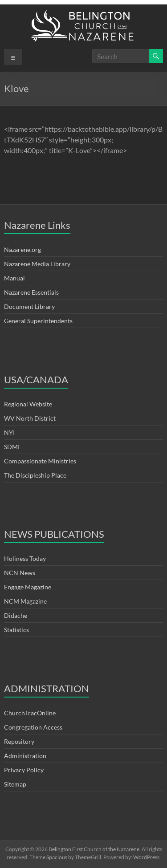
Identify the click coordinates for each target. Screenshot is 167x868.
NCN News (20, 573)
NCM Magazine (25, 601)
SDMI (12, 447)
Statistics (16, 630)
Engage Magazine (28, 587)
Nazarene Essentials (31, 292)
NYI (9, 432)
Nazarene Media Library (37, 264)
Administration (25, 756)
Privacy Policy (24, 770)
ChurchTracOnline (30, 713)
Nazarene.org (22, 249)
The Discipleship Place (35, 475)
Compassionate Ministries (40, 461)
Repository (19, 741)
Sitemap (15, 784)
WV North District (30, 418)
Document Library (29, 306)
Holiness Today (25, 558)
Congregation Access (33, 727)
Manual (14, 278)
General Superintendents (38, 321)
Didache (16, 615)
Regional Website (28, 404)
